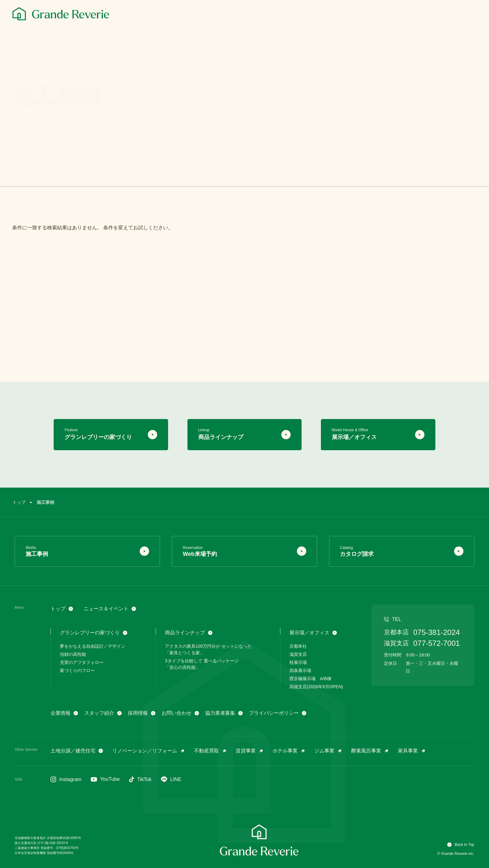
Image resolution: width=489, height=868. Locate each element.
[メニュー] (470, 15)
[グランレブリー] (61, 14)
